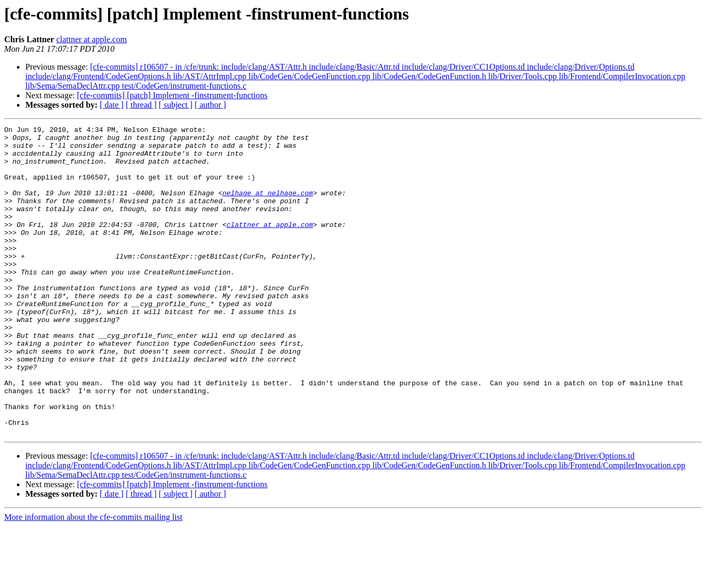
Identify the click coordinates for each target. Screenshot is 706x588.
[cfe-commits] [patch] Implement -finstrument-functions (172, 95)
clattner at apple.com (92, 39)
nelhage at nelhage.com (268, 207)
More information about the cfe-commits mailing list (93, 579)
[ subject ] (176, 105)
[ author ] (211, 105)
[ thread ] (141, 105)
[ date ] (112, 105)
